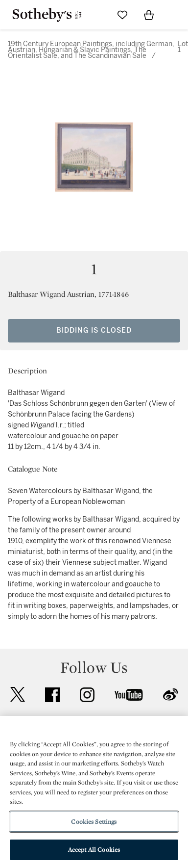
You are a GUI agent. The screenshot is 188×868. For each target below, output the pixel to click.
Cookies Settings (94, 822)
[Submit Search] (96, 15)
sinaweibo (170, 695)
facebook (52, 695)
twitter (18, 695)
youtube (129, 695)
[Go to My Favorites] (122, 15)
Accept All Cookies (94, 850)
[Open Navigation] (175, 15)
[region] (94, 792)
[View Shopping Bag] (149, 15)
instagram (87, 695)
